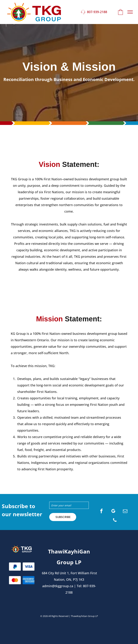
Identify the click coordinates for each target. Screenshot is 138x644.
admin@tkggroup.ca (58, 586)
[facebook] (102, 511)
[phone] (115, 521)
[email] (125, 511)
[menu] (130, 12)
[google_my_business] (113, 511)
